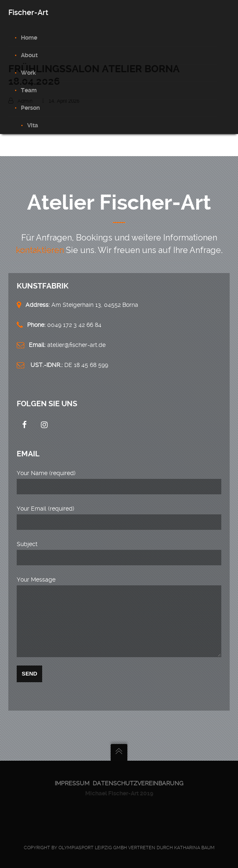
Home (29, 38)
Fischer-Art (28, 12)
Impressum (72, 783)
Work (28, 73)
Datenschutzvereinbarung (138, 783)
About (29, 55)
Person (30, 108)
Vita (33, 125)
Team (29, 90)
